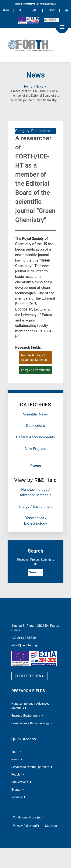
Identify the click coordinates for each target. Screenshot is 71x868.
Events (36, 466)
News (39, 87)
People (18, 775)
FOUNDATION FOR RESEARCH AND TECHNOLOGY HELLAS (35, 4)
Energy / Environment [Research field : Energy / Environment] (35, 370)
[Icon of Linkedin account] (67, 10)
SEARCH (6, 10)
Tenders (18, 797)
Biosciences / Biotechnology (32, 723)
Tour (16, 752)
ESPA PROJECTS (30, 676)
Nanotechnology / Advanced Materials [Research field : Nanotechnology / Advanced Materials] (34, 358)
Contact (51, 10)
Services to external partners (32, 767)
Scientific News (35, 414)
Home (28, 87)
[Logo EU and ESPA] (29, 20)
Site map (51, 826)
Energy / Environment (36, 507)
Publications (21, 782)
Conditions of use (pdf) (28, 818)
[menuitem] (34, 10)
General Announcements (35, 437)
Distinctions (36, 426)
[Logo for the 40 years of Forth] (51, 20)
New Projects (35, 449)
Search (35, 572)
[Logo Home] (35, 45)
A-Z (20, 10)
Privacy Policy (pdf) (26, 826)
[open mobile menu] (62, 27)
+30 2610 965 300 (24, 638)
